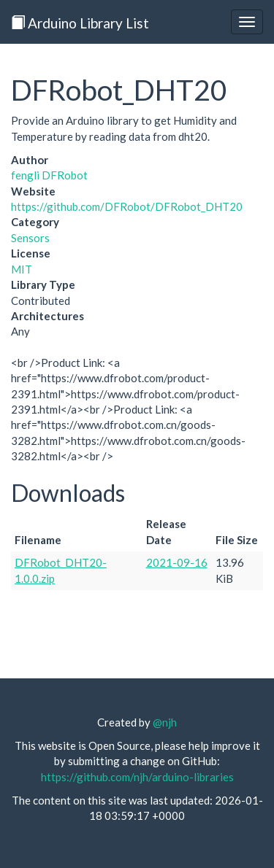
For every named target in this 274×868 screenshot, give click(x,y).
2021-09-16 (177, 562)
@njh (165, 722)
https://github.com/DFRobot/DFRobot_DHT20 (127, 206)
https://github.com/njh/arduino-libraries (137, 777)
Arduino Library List (80, 23)
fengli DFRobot (49, 175)
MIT (22, 269)
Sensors (30, 238)
